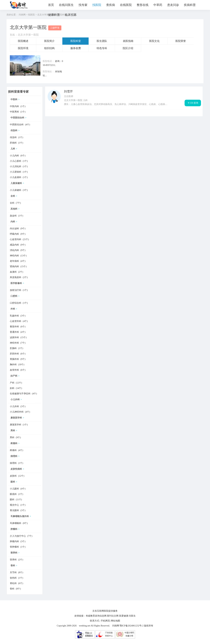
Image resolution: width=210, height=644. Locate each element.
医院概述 (23, 41)
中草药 (158, 5)
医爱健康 (124, 616)
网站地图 (115, 621)
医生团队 (102, 41)
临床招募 (71, 15)
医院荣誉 (181, 41)
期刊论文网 (113, 616)
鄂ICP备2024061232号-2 (131, 626)
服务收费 (76, 48)
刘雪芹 (68, 91)
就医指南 (128, 41)
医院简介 (49, 41)
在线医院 (126, 5)
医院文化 (154, 41)
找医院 (97, 5)
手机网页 (105, 621)
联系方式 (94, 621)
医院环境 (23, 48)
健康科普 (54, 15)
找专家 (83, 5)
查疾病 (111, 5)
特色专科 (102, 48)
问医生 (132, 616)
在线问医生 (66, 5)
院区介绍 (128, 48)
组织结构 (49, 48)
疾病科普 (190, 5)
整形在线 (143, 5)
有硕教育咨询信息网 (96, 616)
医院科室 (76, 41)
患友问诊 (173, 5)
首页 (51, 5)
